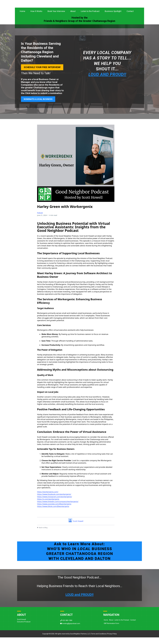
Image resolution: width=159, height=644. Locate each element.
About (73, 18)
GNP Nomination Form (111, 630)
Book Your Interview (56, 18)
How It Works (36, 18)
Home (22, 18)
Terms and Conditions (99, 640)
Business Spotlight (113, 18)
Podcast (40, 219)
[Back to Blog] (76, 534)
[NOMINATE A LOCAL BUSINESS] (38, 106)
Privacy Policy (112, 640)
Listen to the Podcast (90, 18)
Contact (130, 18)
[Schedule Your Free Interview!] (42, 74)
